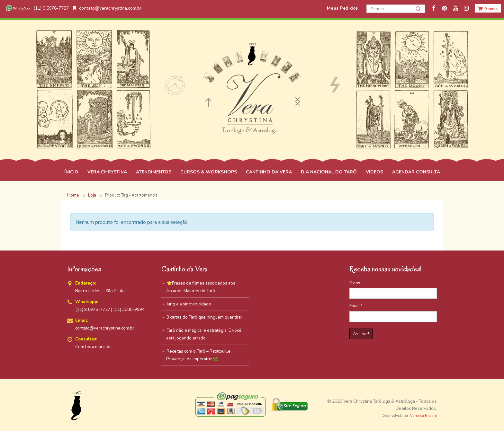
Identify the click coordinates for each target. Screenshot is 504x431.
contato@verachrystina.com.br (107, 8)
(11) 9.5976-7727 (37, 8)
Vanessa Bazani (423, 416)
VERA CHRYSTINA (107, 172)
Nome (355, 282)
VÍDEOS (374, 172)
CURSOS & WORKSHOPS (209, 172)
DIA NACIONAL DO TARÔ (329, 172)
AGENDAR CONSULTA (416, 172)
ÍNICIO (71, 172)
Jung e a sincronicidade (189, 304)
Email (356, 306)
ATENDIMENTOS (154, 172)
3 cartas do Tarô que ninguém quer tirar (204, 317)
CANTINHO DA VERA (269, 172)
